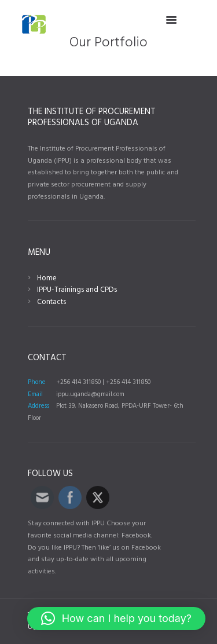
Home (47, 278)
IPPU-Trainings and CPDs (77, 290)
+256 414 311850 (78, 382)
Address (38, 406)
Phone (37, 382)
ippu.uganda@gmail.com (90, 394)
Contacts (52, 302)
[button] (116, 619)
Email (35, 394)
